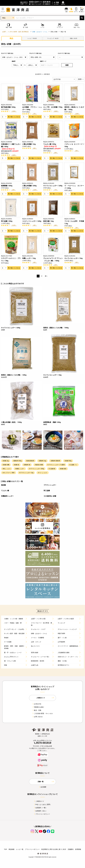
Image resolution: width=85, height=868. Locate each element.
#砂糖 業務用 (30, 461)
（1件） (56, 265)
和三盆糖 (47, 491)
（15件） (14, 111)
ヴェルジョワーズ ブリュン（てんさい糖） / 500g (53, 259)
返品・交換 (37, 710)
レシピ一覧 (20, 849)
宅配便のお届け (38, 707)
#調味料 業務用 (55, 461)
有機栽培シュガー (7, 496)
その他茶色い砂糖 (50, 496)
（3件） (13, 190)
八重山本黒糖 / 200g (29, 186)
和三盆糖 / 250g (7, 221)
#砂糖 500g (68, 461)
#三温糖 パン (73, 465)
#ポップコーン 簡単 (9, 473)
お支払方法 (37, 704)
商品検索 (12, 849)
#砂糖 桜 (16, 465)
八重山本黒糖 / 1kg (29, 144)
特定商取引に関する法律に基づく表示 (54, 849)
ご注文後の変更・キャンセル (42, 713)
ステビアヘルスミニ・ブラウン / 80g (11, 259)
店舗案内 (71, 849)
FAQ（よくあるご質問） (43, 804)
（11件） (14, 225)
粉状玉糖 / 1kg (48, 221)
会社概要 (43, 787)
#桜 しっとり (7, 469)
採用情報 (78, 849)
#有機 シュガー (20, 469)
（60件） (56, 111)
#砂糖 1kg (6, 461)
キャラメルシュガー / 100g (53, 186)
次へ (46, 276)
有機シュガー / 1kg (29, 258)
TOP (5, 849)
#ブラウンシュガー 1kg (26, 473)
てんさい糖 (5, 491)
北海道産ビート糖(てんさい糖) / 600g (11, 145)
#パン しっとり (43, 473)
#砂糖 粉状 (63, 469)
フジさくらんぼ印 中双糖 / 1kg (74, 222)
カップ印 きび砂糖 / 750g (53, 107)
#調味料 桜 (27, 465)
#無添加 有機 (39, 465)
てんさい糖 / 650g (50, 144)
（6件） (35, 148)
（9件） (56, 153)
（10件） (77, 114)
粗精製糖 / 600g (7, 186)
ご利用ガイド (39, 801)
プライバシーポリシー (42, 814)
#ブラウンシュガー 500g (36, 469)
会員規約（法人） (40, 811)
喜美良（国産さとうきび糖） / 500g (74, 108)
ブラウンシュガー (50, 485)
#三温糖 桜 (52, 469)
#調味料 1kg (42, 461)
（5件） (77, 262)
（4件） (35, 225)
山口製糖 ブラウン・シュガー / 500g (32, 108)
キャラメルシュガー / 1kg (73, 258)
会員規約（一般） (40, 808)
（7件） (35, 114)
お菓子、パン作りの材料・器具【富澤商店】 (16, 32)
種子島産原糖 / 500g (8, 107)
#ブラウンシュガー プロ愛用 (56, 465)
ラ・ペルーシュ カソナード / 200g (74, 187)
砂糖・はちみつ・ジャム (40, 32)
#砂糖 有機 (6, 465)
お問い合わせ (37, 717)
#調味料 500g (17, 461)
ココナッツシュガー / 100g (32, 221)
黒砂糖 (3, 485)
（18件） (14, 155)
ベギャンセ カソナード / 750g (74, 145)
